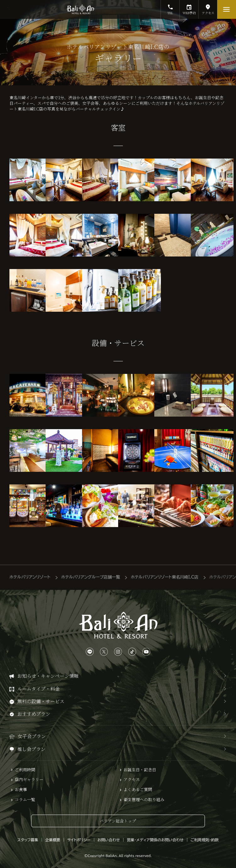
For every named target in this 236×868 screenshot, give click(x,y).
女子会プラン (32, 736)
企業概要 (53, 840)
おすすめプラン (34, 714)
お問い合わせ (109, 840)
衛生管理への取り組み (144, 800)
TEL (170, 8)
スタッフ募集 (28, 840)
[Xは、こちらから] (104, 652)
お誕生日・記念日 (140, 770)
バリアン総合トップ (118, 821)
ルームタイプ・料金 (38, 689)
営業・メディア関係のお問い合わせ (155, 840)
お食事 (21, 790)
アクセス (208, 8)
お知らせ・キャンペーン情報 (48, 676)
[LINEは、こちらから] (90, 652)
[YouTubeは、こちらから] (146, 652)
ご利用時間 (25, 770)
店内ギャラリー (29, 779)
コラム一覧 (25, 800)
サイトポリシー (79, 840)
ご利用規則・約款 (205, 840)
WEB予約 (189, 8)
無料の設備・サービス (41, 701)
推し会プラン (31, 749)
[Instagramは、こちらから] (118, 652)
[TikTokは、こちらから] (132, 652)
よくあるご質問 (138, 790)
